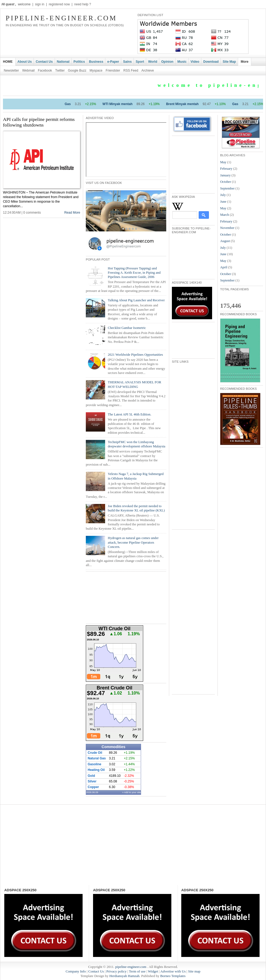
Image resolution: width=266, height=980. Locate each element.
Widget (153, 971)
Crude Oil (95, 753)
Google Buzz (77, 70)
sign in (40, 4)
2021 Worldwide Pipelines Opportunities (135, 355)
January (225, 175)
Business (96, 62)
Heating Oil (96, 770)
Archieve (148, 70)
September (227, 188)
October (226, 182)
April (224, 267)
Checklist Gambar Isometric (127, 328)
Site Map (229, 62)
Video (195, 62)
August (225, 241)
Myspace (96, 70)
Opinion (167, 62)
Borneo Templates (173, 976)
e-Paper (113, 62)
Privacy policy (116, 971)
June (223, 202)
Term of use (137, 971)
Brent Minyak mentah (190, 104)
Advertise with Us (173, 971)
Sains (127, 62)
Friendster (113, 70)
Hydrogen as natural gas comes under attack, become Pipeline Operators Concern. (133, 542)
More (245, 62)
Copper (93, 787)
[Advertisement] (199, 164)
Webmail (28, 70)
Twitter (60, 70)
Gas (76, 104)
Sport (140, 62)
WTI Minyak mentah (125, 104)
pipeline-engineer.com (61, 18)
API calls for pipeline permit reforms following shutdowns (39, 122)
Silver (92, 781)
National (63, 62)
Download (211, 62)
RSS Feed (131, 70)
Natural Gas (97, 758)
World (153, 62)
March (225, 215)
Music (182, 62)
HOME (8, 62)
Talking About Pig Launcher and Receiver (136, 300)
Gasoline (95, 764)
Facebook (45, 70)
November (227, 228)
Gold (91, 776)
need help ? (83, 4)
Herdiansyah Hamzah (124, 976)
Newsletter (11, 70)
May (223, 162)
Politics (79, 62)
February (226, 169)
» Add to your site (132, 792)
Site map (194, 971)
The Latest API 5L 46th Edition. (130, 414)
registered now (59, 4)
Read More (72, 213)
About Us (25, 62)
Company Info (76, 971)
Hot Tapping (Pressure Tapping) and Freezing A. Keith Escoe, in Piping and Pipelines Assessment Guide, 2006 (134, 273)
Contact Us (44, 62)
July (223, 195)
